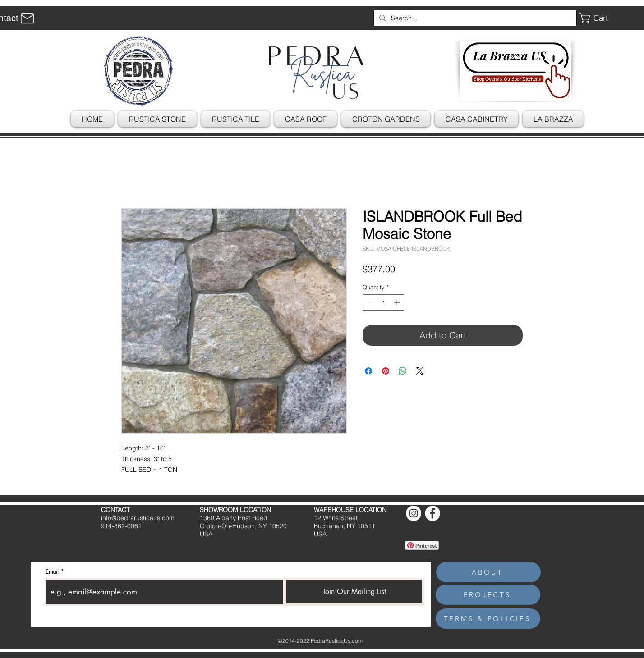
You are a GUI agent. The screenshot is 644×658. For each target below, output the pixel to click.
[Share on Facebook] (368, 371)
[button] (600, 18)
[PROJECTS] (488, 595)
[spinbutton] (384, 302)
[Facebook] (432, 513)
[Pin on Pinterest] (386, 371)
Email (52, 572)
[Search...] (474, 18)
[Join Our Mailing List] (354, 592)
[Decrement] (369, 302)
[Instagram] (414, 513)
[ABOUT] (488, 572)
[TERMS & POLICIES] (488, 619)
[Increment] (398, 302)
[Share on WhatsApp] (403, 371)
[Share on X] (420, 371)
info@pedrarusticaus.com (138, 518)
